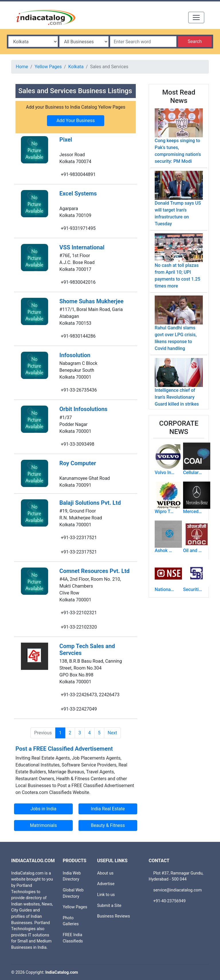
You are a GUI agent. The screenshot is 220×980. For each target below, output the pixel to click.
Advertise (106, 884)
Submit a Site (109, 906)
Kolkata (76, 67)
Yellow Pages (48, 67)
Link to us (106, 895)
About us (105, 873)
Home (22, 67)
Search (195, 41)
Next (112, 733)
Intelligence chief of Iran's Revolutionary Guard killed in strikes (177, 397)
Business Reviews (114, 916)
